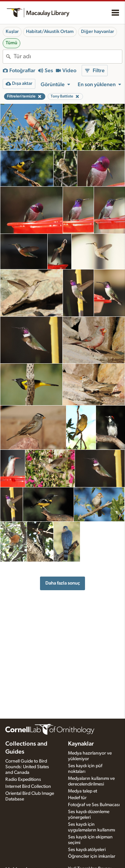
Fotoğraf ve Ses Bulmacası (94, 805)
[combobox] (68, 57)
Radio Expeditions (23, 780)
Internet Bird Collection (28, 786)
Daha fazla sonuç (63, 583)
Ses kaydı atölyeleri (87, 850)
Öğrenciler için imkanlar (92, 856)
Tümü (11, 43)
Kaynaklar (81, 744)
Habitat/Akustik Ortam (50, 32)
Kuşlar (12, 32)
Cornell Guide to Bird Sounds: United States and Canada (27, 767)
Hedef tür (77, 798)
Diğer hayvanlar (97, 32)
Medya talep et (82, 791)
